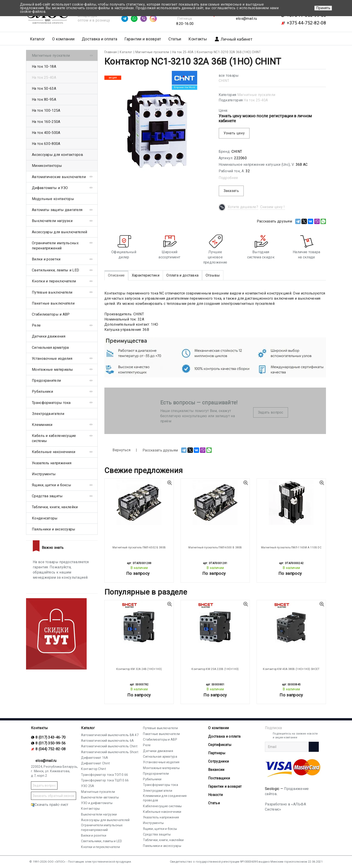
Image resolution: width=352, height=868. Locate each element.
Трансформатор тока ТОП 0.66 (104, 775)
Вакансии (216, 770)
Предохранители (46, 381)
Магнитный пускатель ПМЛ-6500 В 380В (215, 547)
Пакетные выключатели (53, 303)
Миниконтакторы (47, 166)
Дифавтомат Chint (95, 763)
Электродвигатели (48, 414)
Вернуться (117, 450)
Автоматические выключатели (59, 177)
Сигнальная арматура (50, 348)
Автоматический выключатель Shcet (110, 752)
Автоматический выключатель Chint (109, 746)
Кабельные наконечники (54, 452)
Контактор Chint (93, 769)
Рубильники (42, 391)
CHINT (224, 81)
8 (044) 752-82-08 (51, 749)
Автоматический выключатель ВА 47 (110, 735)
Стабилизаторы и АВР (51, 314)
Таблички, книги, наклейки (55, 507)
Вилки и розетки (46, 259)
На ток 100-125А (46, 110)
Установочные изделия (52, 359)
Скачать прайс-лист (50, 805)
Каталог (88, 728)
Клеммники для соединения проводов (165, 798)
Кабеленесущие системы (162, 806)
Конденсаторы (45, 518)
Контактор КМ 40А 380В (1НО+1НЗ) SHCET (291, 669)
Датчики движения (49, 336)
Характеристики (146, 275)
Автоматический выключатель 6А (107, 741)
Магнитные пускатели (256, 95)
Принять (323, 8)
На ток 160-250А (46, 122)
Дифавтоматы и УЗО (50, 188)
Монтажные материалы (53, 370)
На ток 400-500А (46, 133)
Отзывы (213, 275)
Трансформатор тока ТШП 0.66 (105, 780)
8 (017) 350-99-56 (51, 743)
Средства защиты (47, 496)
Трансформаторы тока (51, 403)
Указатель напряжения (52, 463)
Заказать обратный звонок (54, 796)
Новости (215, 795)
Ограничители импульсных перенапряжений (55, 246)
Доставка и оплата (99, 39)
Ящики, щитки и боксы (52, 485)
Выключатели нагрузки (52, 221)
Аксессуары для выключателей (59, 232)
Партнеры (217, 753)
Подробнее (228, 178)
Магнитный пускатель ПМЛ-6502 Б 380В (139, 547)
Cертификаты (220, 745)
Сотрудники (218, 761)
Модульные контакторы (53, 199)
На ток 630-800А (46, 144)
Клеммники (42, 425)
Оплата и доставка (182, 275)
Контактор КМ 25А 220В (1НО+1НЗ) (215, 669)
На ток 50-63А (44, 88)
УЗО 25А (88, 786)
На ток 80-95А (44, 99)
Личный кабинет (233, 39)
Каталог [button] (37, 39)
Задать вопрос (271, 412)
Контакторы (90, 809)
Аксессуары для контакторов (57, 155)
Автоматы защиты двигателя (57, 210)
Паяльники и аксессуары (54, 529)
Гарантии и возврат (143, 39)
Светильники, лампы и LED (55, 270)
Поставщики (219, 778)
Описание (116, 275)
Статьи (175, 39)
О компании (218, 728)
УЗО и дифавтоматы (97, 803)
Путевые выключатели (52, 292)
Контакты (198, 39)
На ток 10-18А (44, 67)
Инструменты (44, 474)
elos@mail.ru (246, 19)
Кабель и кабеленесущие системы (54, 438)
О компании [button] (63, 39)
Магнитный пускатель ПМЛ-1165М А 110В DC (291, 547)
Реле (36, 325)
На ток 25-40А (256, 100)
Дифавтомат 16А (95, 758)
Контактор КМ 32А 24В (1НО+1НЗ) (139, 669)
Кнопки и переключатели (54, 281)
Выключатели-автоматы (100, 797)
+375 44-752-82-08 (306, 23)
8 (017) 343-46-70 (51, 737)
